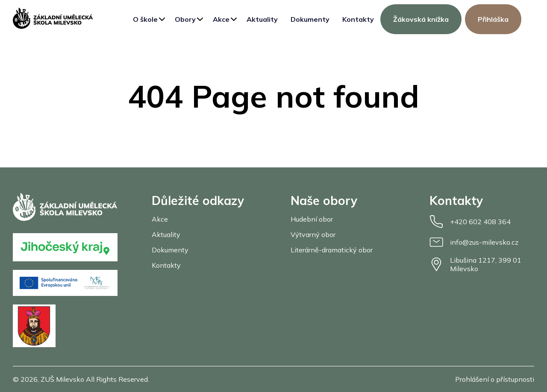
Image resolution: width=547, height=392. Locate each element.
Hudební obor (312, 219)
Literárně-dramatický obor (332, 250)
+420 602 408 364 (470, 222)
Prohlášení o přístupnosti (495, 379)
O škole (145, 19)
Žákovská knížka (421, 19)
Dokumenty (310, 19)
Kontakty (358, 19)
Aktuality (262, 19)
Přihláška (493, 19)
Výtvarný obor (313, 234)
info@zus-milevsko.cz (474, 242)
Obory (185, 19)
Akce (221, 19)
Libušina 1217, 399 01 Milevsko (475, 264)
